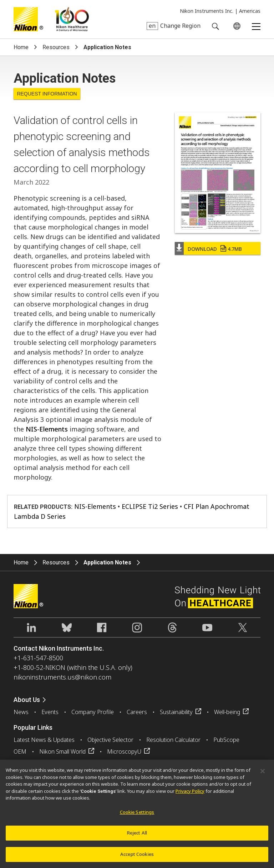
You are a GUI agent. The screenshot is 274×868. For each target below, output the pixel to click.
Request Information (47, 94)
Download (215, 249)
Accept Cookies (137, 858)
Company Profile (93, 712)
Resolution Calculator (173, 740)
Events (50, 712)
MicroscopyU (124, 751)
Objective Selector (110, 740)
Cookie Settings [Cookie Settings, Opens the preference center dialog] (137, 816)
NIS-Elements (47, 429)
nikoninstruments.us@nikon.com (62, 677)
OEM (20, 751)
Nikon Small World (62, 751)
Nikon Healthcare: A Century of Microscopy (72, 19)
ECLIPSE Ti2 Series (150, 506)
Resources (56, 47)
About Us (27, 700)
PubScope (226, 740)
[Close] (263, 775)
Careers (137, 712)
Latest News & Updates (44, 740)
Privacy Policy (190, 795)
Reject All (137, 837)
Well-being (227, 712)
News (21, 712)
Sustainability (176, 712)
